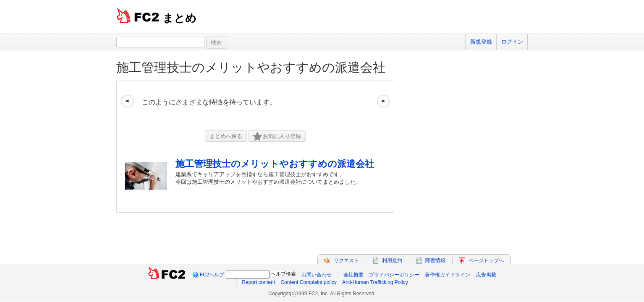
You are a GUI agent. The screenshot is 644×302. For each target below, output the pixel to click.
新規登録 (481, 42)
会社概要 (353, 275)
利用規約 (392, 260)
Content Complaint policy (308, 282)
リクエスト (346, 260)
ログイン (512, 42)
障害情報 (435, 260)
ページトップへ (486, 260)
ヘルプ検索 (283, 274)
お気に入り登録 (277, 137)
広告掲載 (486, 275)
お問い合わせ (317, 275)
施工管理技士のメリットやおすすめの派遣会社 (251, 67)
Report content (258, 282)
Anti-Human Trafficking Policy (375, 282)
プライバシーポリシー (394, 275)
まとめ (179, 18)
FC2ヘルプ (212, 275)
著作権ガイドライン (448, 275)
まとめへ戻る (226, 136)
